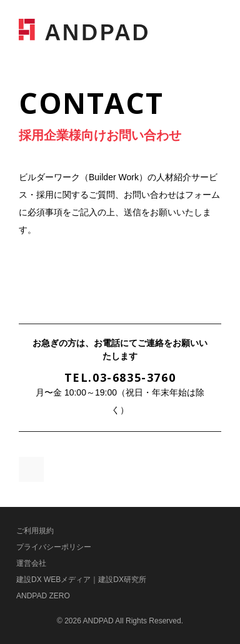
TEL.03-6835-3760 (120, 377)
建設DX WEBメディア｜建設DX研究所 (81, 580)
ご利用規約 (35, 531)
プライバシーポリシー (54, 547)
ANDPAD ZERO (43, 596)
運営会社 (31, 563)
